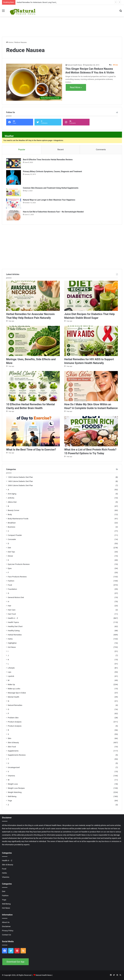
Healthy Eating (14, 631)
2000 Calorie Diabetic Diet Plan (20, 485)
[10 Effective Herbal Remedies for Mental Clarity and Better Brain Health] (33, 386)
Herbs (10, 639)
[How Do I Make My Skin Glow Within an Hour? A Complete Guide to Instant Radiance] (91, 386)
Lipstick (11, 676)
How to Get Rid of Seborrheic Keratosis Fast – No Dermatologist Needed (53, 212)
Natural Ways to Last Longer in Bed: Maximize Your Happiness (49, 200)
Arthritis (11, 498)
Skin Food (12, 747)
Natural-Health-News (44, 975)
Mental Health (13, 697)
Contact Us (7, 935)
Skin (10, 738)
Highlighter (12, 643)
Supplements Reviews (17, 755)
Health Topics (13, 622)
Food (10, 585)
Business (11, 527)
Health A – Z (13, 618)
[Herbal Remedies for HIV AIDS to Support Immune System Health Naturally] (91, 341)
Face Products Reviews (17, 577)
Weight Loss (13, 784)
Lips (9, 672)
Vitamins (11, 776)
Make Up (11, 684)
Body (10, 514)
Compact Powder (15, 535)
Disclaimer (6, 926)
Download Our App (15, 962)
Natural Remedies (15, 705)
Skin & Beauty (13, 742)
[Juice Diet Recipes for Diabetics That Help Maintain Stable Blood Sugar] (91, 296)
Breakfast (12, 523)
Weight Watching (15, 792)
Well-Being (12, 796)
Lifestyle (11, 668)
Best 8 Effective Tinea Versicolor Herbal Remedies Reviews (48, 160)
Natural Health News (75, 65)
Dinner (10, 556)
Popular (22, 150)
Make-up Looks (14, 689)
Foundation (12, 589)
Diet (9, 548)
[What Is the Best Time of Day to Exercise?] (33, 431)
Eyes (10, 568)
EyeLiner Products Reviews (19, 564)
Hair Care (12, 610)
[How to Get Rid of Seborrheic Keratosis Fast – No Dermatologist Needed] (14, 215)
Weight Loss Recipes (16, 788)
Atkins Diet (12, 502)
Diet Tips (11, 552)
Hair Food (12, 614)
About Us (6, 922)
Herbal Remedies (15, 635)
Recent (60, 150)
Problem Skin (13, 718)
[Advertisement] (62, 25)
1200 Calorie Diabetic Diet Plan (20, 477)
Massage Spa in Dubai (17, 693)
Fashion (11, 581)
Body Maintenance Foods (18, 519)
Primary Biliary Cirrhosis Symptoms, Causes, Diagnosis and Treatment (52, 171)
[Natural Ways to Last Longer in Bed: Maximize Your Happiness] (14, 204)
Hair (9, 606)
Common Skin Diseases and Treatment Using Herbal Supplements (51, 188)
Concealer (12, 539)
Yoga (10, 801)
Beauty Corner (14, 510)
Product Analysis (15, 722)
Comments (101, 150)
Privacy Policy (8, 931)
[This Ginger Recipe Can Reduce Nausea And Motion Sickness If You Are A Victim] (34, 82)
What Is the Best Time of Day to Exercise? (31, 450)
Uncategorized (14, 767)
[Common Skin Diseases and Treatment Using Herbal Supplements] (14, 192)
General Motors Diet (16, 597)
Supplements (13, 751)
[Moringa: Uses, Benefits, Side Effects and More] (33, 341)
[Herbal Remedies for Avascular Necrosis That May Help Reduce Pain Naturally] (33, 296)
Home (10, 42)
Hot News (12, 647)
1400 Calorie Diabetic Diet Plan (20, 481)
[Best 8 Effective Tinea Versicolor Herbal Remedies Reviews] (14, 163)
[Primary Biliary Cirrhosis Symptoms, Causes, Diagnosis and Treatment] (14, 177)
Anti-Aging (12, 494)
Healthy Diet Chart (15, 626)
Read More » (76, 87)
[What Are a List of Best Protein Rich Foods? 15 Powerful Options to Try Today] (91, 431)
